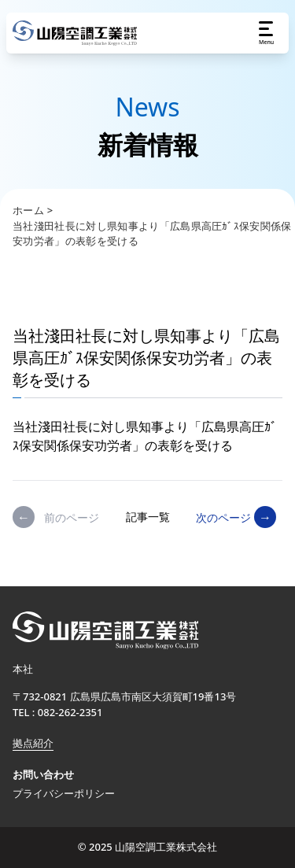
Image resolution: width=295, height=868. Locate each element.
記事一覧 (148, 517)
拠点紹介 (33, 743)
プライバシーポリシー (64, 793)
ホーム (28, 210)
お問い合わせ (43, 774)
